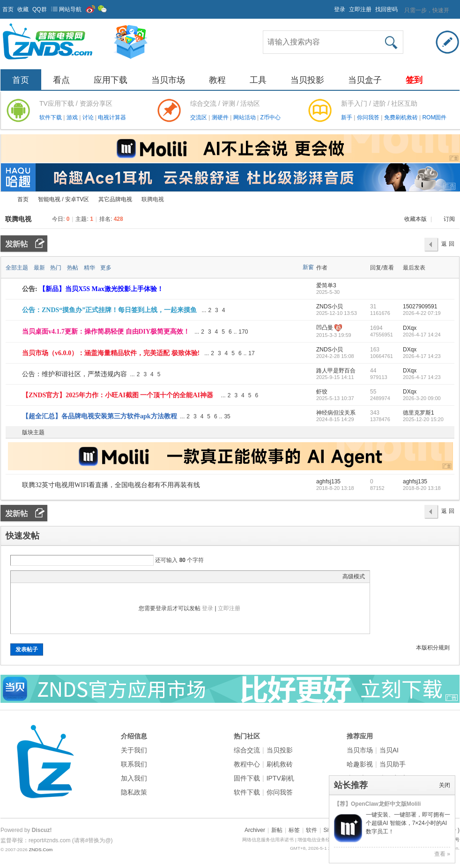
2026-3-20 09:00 (422, 398)
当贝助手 (393, 764)
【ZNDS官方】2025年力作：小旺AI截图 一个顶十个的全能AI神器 (118, 395)
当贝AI (389, 750)
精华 (89, 268)
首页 (8, 9)
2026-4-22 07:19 (422, 313)
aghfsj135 (328, 481)
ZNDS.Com (41, 850)
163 (375, 350)
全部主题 (17, 268)
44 (373, 371)
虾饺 (322, 392)
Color (27, 576)
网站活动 (245, 117)
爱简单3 (326, 285)
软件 (312, 830)
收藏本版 (416, 219)
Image (39, 576)
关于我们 (134, 750)
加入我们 (134, 778)
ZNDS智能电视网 (4, 200)
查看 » (442, 854)
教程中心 (247, 764)
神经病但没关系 (336, 413)
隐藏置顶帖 (309, 310)
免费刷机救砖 (402, 117)
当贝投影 (307, 80)
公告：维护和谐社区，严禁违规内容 (74, 374)
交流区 (199, 117)
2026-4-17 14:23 (422, 356)
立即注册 (360, 9)
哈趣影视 (360, 764)
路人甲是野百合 (336, 371)
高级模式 (354, 576)
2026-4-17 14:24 (422, 335)
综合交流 (247, 750)
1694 (376, 328)
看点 (61, 80)
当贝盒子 (365, 80)
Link (51, 576)
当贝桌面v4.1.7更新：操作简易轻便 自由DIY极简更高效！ (106, 332)
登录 (340, 9)
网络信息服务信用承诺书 (268, 840)
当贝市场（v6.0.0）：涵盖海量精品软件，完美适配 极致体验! (111, 353)
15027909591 (420, 306)
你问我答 (369, 117)
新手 (347, 117)
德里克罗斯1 (419, 413)
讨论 (89, 117)
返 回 (448, 244)
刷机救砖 (280, 764)
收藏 (23, 9)
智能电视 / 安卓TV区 (63, 199)
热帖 (73, 268)
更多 (106, 268)
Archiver (255, 830)
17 (251, 353)
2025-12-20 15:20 (423, 419)
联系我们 (134, 764)
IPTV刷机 (280, 778)
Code (74, 576)
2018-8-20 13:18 (422, 488)
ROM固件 (434, 117)
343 (375, 413)
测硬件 (221, 117)
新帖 (277, 830)
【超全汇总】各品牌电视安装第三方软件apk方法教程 (100, 416)
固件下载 (247, 778)
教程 (217, 80)
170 (243, 332)
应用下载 (111, 80)
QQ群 (40, 9)
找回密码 (386, 9)
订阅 (449, 219)
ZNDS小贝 (330, 306)
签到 (414, 80)
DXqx (410, 328)
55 (373, 392)
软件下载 (51, 117)
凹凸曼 (325, 328)
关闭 (445, 785)
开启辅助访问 (330, 7)
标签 (294, 830)
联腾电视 (18, 219)
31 (373, 306)
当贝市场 (168, 80)
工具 (258, 80)
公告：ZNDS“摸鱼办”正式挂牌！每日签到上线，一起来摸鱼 (109, 310)
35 (227, 416)
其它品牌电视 (115, 199)
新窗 (308, 267)
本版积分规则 (433, 648)
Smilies (86, 576)
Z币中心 (270, 117)
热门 (56, 268)
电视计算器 (112, 117)
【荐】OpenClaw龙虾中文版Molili (377, 804)
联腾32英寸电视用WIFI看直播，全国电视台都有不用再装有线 (111, 485)
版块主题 (33, 432)
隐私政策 (134, 792)
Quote (62, 576)
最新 (39, 268)
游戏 (73, 117)
